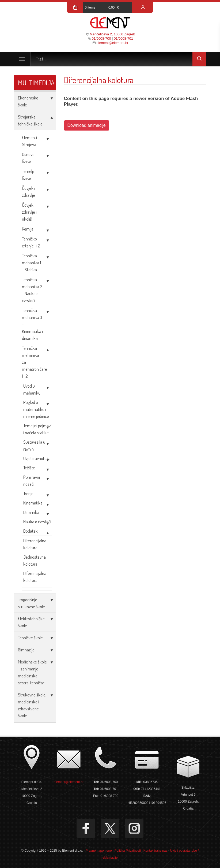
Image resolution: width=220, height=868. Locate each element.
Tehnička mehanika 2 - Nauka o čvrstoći (32, 290)
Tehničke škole (30, 638)
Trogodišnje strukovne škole (31, 603)
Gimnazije (26, 650)
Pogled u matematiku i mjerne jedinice (36, 409)
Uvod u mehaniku (32, 389)
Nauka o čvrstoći (37, 522)
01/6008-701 (123, 38)
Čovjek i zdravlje (29, 192)
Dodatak (31, 531)
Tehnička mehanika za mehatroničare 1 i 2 (35, 362)
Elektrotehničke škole (31, 622)
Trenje (28, 493)
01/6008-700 (101, 38)
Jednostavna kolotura (35, 560)
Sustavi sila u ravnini (34, 445)
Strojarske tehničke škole (30, 120)
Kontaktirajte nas (155, 851)
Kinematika (33, 503)
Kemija (28, 229)
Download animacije (87, 125)
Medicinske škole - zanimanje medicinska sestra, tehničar (32, 672)
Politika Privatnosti (128, 851)
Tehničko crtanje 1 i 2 (31, 242)
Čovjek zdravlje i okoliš (29, 212)
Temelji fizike (28, 175)
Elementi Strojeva (29, 141)
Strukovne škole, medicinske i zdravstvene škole (32, 705)
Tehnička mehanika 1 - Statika (31, 263)
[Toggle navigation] (22, 59)
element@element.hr (112, 43)
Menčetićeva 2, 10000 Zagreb (112, 34)
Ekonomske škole (28, 101)
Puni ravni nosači (32, 481)
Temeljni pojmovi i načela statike (37, 429)
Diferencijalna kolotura (35, 544)
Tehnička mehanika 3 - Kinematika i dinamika (32, 324)
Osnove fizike (28, 158)
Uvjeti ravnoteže (37, 458)
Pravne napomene (99, 851)
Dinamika (31, 512)
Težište (29, 468)
